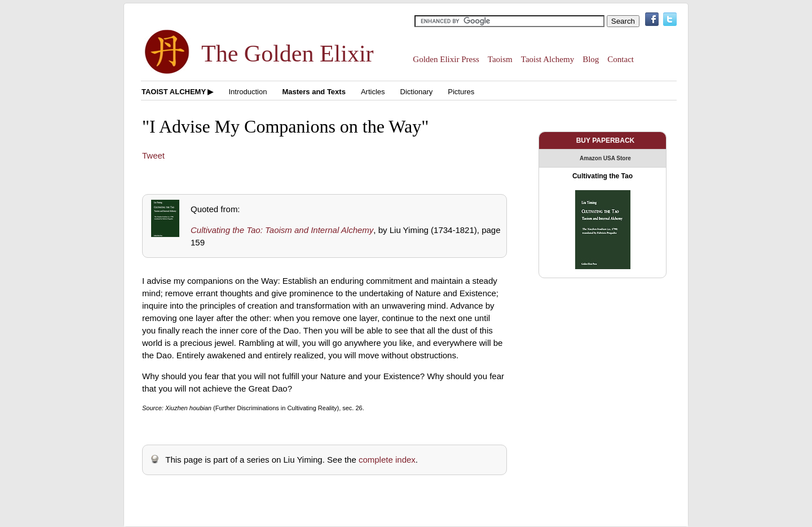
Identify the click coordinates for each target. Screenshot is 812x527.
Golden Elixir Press (446, 59)
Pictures (461, 92)
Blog (591, 59)
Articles (373, 92)
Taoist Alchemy (548, 59)
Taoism (500, 59)
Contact (621, 59)
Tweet (153, 155)
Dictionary (417, 92)
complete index (387, 460)
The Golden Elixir (288, 54)
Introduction (248, 92)
